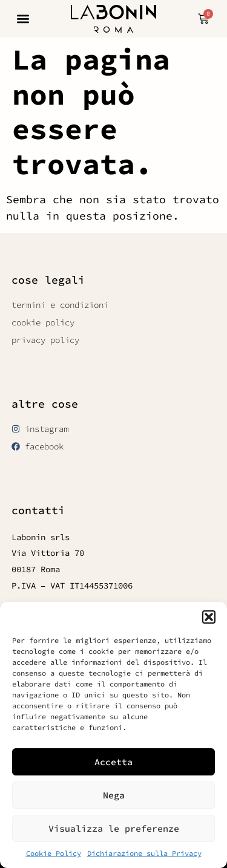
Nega (114, 795)
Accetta (113, 762)
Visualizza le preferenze (114, 828)
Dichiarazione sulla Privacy (144, 853)
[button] (209, 617)
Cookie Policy (54, 853)
